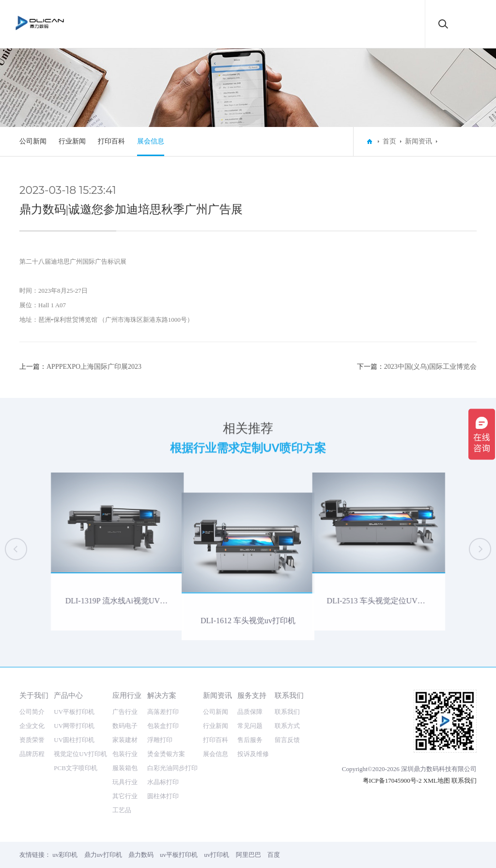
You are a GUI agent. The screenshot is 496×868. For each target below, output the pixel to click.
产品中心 (68, 695)
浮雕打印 (160, 740)
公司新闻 (33, 141)
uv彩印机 (65, 855)
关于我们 (34, 695)
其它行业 (125, 796)
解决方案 (162, 695)
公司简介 (32, 712)
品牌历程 (32, 754)
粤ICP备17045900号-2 (392, 781)
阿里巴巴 (248, 855)
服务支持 (252, 695)
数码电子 (125, 726)
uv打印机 (217, 855)
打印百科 (111, 141)
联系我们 (289, 695)
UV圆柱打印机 (74, 740)
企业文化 (32, 726)
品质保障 (250, 712)
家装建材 (125, 740)
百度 (274, 855)
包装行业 (125, 754)
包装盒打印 (163, 726)
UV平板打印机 (74, 712)
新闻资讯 (418, 141)
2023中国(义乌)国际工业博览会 (430, 367)
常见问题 (250, 726)
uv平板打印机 (179, 855)
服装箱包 (125, 768)
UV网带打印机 (74, 726)
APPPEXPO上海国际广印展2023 (94, 367)
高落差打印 (163, 712)
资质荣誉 (32, 740)
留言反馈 (287, 740)
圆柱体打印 (163, 796)
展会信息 (151, 141)
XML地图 (437, 781)
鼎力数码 (141, 855)
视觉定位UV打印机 (80, 754)
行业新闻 (72, 141)
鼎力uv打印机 (103, 855)
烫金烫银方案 (166, 754)
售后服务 (250, 740)
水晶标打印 (163, 782)
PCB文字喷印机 (76, 768)
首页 (389, 141)
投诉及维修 (253, 754)
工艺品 (122, 810)
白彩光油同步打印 (172, 768)
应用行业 (127, 695)
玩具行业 (125, 782)
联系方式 (287, 726)
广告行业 (125, 712)
